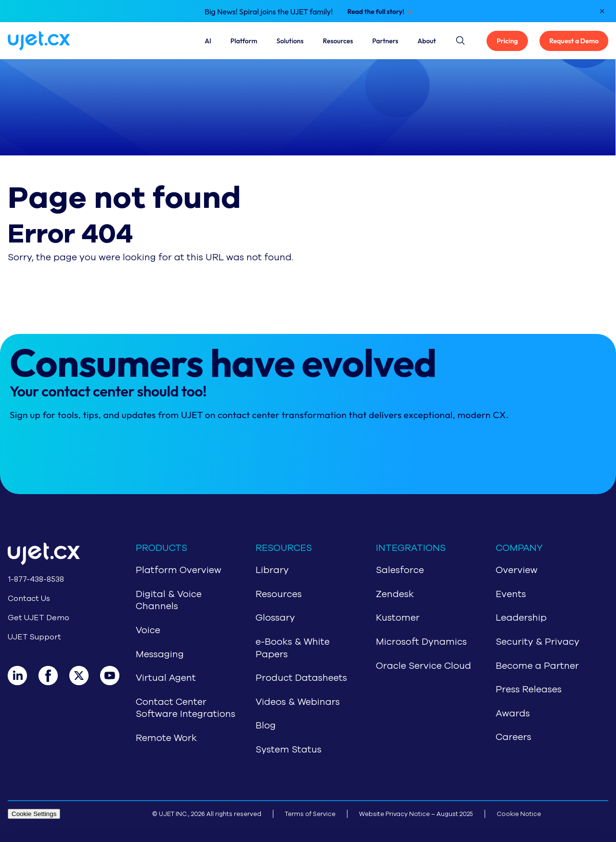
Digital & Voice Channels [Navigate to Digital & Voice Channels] (169, 600)
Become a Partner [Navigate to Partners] (537, 666)
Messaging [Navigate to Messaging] (160, 654)
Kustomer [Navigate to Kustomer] (398, 618)
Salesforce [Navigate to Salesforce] (400, 570)
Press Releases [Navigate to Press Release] (529, 689)
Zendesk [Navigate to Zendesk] (395, 594)
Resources (338, 41)
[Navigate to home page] (51, 41)
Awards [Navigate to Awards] (513, 714)
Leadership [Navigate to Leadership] (521, 618)
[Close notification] (602, 11)
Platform (244, 41)
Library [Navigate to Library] (272, 570)
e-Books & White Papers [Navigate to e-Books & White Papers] (293, 648)
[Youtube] (115, 676)
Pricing (507, 41)
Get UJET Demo (38, 618)
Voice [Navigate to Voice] (148, 630)
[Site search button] (460, 39)
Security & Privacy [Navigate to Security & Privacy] (538, 642)
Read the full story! (376, 12)
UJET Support (34, 637)
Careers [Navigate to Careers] (513, 737)
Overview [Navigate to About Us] (517, 570)
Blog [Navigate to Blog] (266, 726)
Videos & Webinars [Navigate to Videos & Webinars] (298, 702)
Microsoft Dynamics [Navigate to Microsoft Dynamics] (421, 642)
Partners (385, 41)
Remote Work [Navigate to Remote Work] (166, 738)
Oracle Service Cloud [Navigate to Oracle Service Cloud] (423, 666)
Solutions (290, 41)
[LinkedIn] (23, 676)
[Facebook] (54, 676)
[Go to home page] (56, 555)
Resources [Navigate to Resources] (279, 594)
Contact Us (29, 599)
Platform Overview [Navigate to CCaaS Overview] (179, 570)
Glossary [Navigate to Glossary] (275, 618)
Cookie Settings (34, 814)
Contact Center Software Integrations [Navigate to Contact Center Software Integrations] (186, 708)
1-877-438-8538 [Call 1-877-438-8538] (36, 579)
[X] (85, 676)
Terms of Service (310, 814)
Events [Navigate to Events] (511, 594)
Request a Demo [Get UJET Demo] (574, 41)
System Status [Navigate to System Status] (289, 750)
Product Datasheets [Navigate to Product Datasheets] (301, 678)
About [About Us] (427, 41)
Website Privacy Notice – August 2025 (416, 814)
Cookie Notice (519, 814)
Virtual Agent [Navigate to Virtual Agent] (166, 678)
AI (208, 41)
